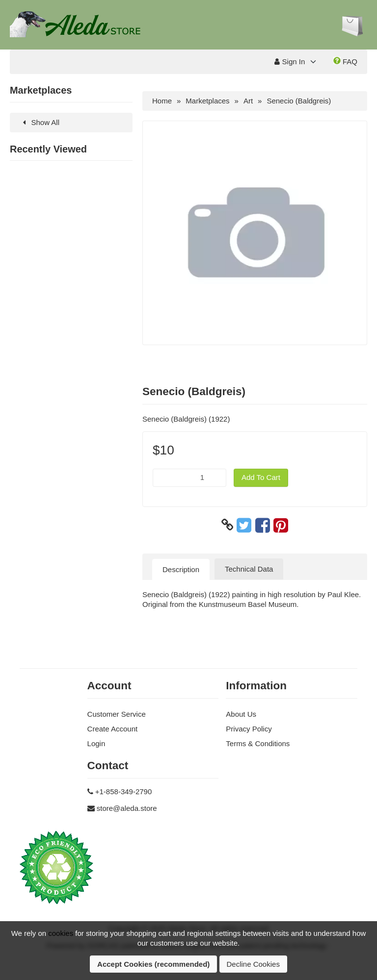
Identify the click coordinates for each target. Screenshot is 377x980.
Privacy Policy (249, 729)
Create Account (113, 729)
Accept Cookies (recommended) (153, 964)
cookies (61, 933)
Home (162, 101)
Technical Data (249, 569)
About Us (241, 714)
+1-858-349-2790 (124, 792)
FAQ (345, 61)
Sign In (290, 62)
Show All (40, 122)
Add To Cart (261, 477)
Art (248, 101)
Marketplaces (207, 101)
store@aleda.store (127, 808)
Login (96, 743)
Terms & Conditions (258, 743)
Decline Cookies (253, 964)
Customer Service (117, 714)
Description (181, 569)
